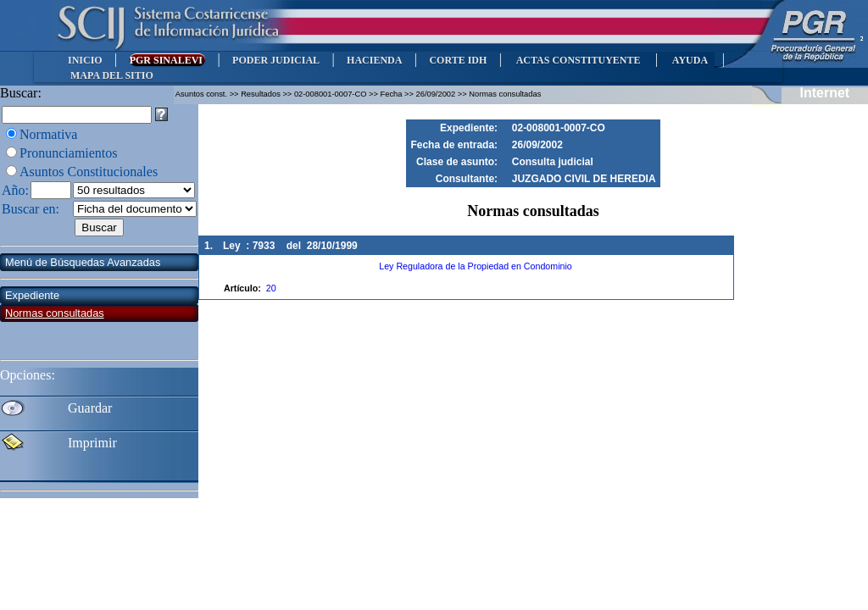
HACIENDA (374, 60)
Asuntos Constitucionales (89, 172)
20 (271, 288)
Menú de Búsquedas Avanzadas (83, 262)
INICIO (85, 60)
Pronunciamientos (69, 153)
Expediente (32, 295)
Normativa (48, 134)
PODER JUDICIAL (276, 60)
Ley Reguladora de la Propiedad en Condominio (476, 266)
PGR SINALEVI (167, 60)
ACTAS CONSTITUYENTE (578, 60)
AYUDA (690, 60)
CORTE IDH (458, 60)
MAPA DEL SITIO (112, 75)
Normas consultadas (55, 313)
